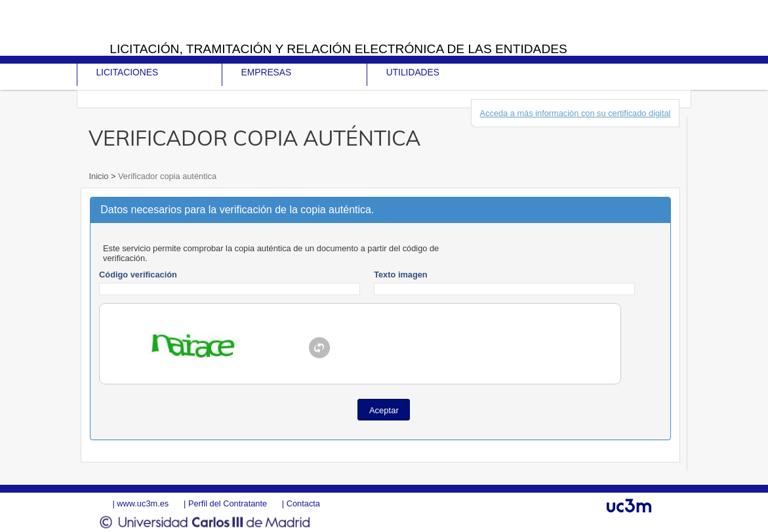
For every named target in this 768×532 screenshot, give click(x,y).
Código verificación (138, 275)
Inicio (99, 176)
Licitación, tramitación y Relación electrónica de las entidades (338, 49)
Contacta (303, 503)
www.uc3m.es (143, 503)
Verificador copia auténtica (166, 176)
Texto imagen (401, 275)
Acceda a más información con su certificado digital (576, 113)
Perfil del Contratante (228, 503)
